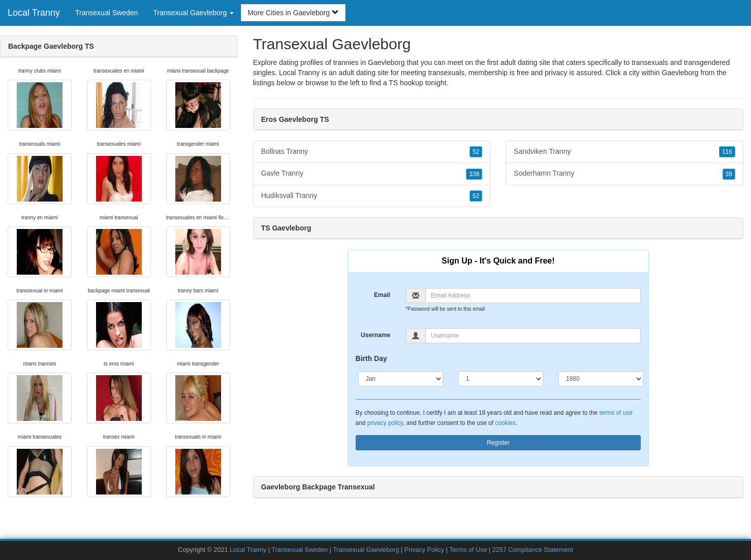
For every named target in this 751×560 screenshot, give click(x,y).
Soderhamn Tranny (624, 174)
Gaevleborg (680, 73)
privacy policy (385, 423)
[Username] (533, 336)
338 (474, 174)
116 (727, 152)
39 (729, 174)
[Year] (601, 379)
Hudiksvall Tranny (372, 196)
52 (476, 152)
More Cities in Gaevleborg (293, 13)
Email (382, 295)
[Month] (401, 379)
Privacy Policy (424, 550)
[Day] (501, 379)
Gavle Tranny (372, 174)
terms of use (616, 413)
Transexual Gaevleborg (366, 550)
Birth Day (371, 358)
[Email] (533, 295)
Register (498, 443)
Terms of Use (468, 550)
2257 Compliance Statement (533, 550)
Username (375, 335)
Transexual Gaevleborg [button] (193, 13)
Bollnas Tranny (372, 152)
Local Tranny (34, 13)
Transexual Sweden (106, 13)
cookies (505, 423)
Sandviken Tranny (624, 152)
